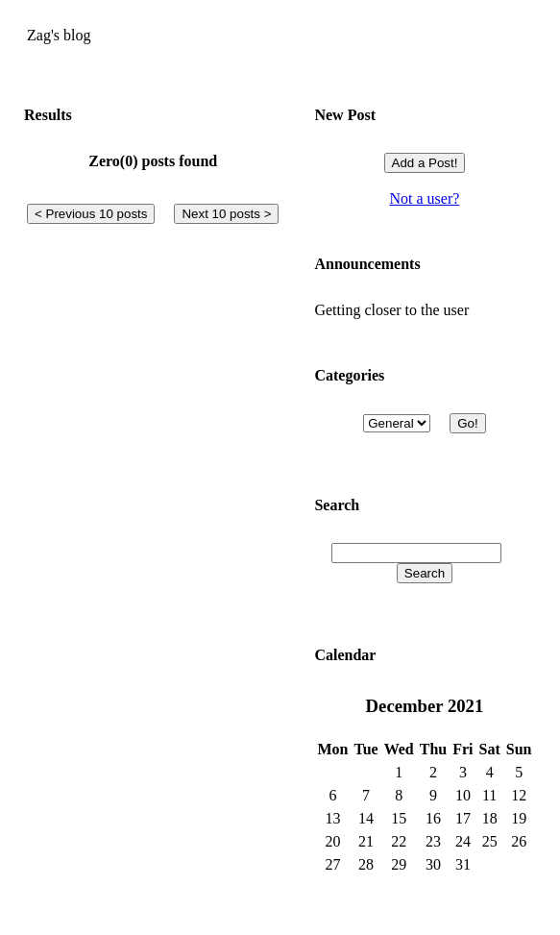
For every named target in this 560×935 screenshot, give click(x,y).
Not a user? (425, 198)
